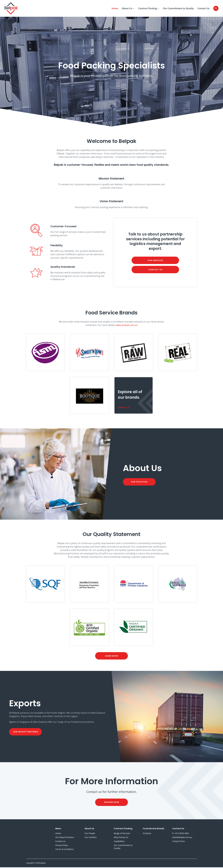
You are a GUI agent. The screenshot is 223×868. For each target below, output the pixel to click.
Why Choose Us (121, 838)
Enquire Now (112, 803)
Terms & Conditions (64, 850)
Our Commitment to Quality (178, 9)
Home (115, 9)
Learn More (112, 656)
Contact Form (178, 842)
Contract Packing (149, 9)
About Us (128, 9)
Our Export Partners (26, 732)
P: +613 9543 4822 (181, 834)
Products (147, 834)
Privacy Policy (62, 846)
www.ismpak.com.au (127, 326)
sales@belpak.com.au (182, 838)
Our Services (155, 261)
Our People (90, 834)
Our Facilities (139, 482)
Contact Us (204, 9)
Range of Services (122, 834)
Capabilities (119, 842)
